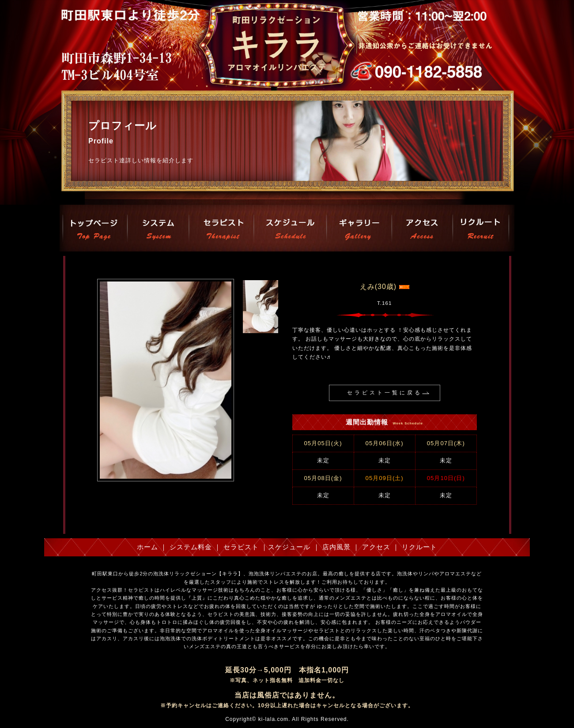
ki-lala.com (273, 719)
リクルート (480, 228)
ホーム (147, 547)
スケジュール (290, 228)
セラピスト (221, 228)
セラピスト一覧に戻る (385, 393)
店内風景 (359, 228)
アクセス (422, 228)
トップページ (94, 228)
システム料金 (158, 228)
